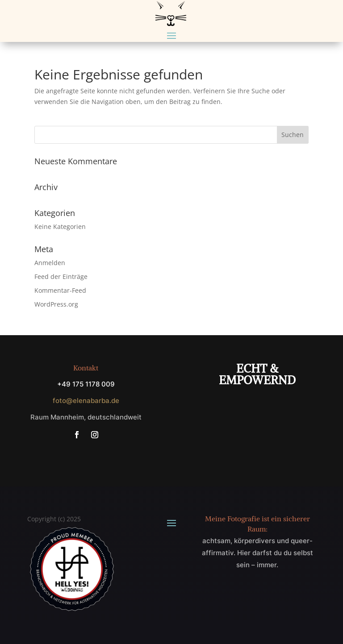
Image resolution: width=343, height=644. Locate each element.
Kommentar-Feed (60, 290)
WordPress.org (56, 304)
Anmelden (50, 263)
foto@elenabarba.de (86, 401)
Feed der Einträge (61, 276)
